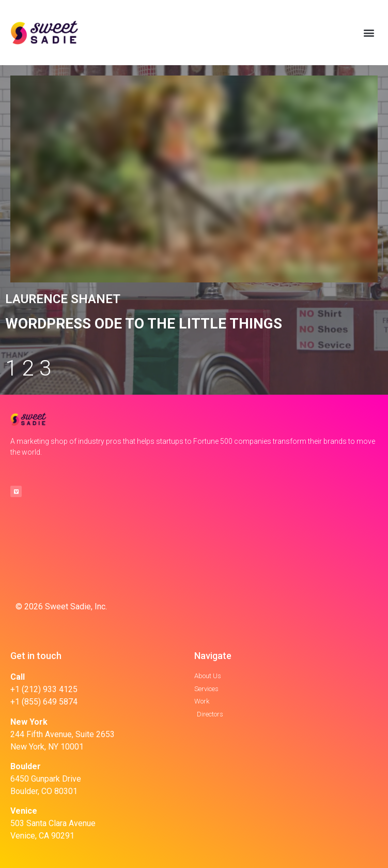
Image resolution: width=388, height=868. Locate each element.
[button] (369, 33)
